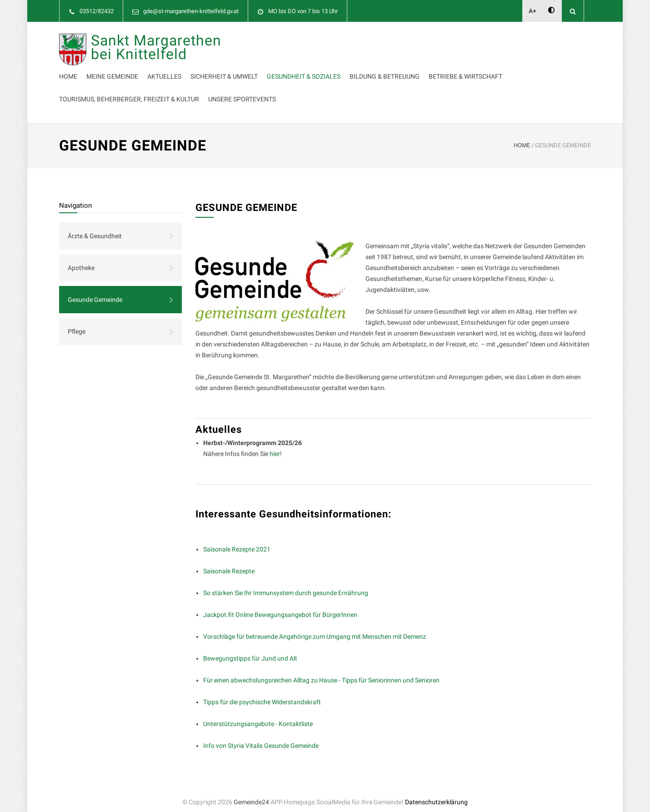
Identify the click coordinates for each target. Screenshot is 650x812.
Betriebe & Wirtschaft (343, 67)
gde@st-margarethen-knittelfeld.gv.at (191, 11)
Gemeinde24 (251, 793)
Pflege (77, 322)
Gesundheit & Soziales (472, 45)
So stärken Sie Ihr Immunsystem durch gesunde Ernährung (286, 584)
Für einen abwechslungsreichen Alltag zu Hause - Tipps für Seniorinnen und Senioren (321, 671)
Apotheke (81, 259)
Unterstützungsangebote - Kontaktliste (258, 715)
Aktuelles (332, 45)
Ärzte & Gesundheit (95, 227)
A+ (532, 11)
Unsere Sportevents (261, 90)
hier (275, 445)
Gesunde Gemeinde (95, 291)
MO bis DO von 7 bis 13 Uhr (303, 11)
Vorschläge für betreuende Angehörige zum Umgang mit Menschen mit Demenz (315, 627)
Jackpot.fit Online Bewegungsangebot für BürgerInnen (280, 606)
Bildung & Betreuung (262, 67)
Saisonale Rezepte (229, 562)
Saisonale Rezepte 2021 (237, 540)
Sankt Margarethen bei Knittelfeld (156, 65)
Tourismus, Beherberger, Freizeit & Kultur (459, 67)
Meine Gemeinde (280, 45)
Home (236, 45)
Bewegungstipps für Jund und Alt (250, 649)
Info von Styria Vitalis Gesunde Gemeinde (261, 737)
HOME (522, 136)
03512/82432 (97, 11)
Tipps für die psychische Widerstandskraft (262, 693)
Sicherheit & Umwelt (392, 45)
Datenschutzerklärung (436, 793)
